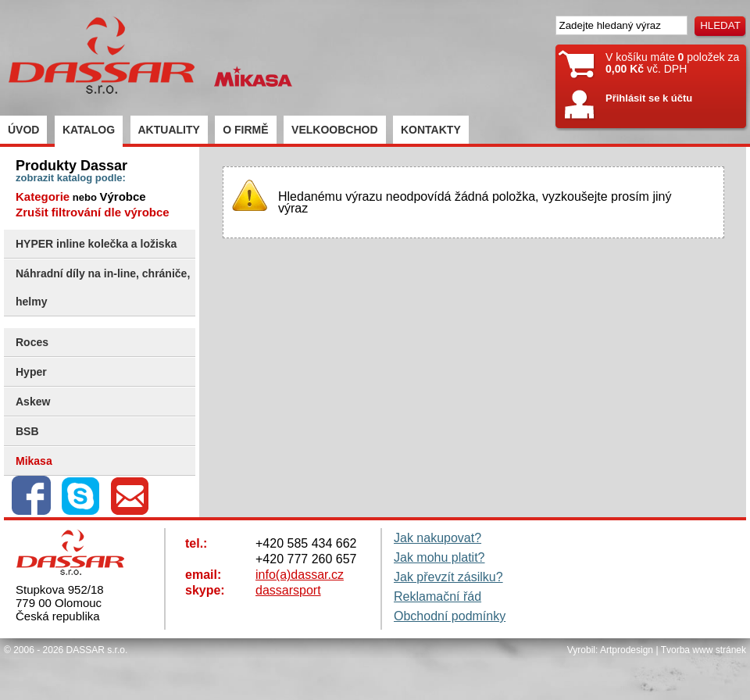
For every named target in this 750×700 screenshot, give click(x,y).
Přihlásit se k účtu (649, 98)
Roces (32, 342)
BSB (27, 431)
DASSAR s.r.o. (97, 650)
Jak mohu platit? (439, 557)
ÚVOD (23, 130)
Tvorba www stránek (704, 650)
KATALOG (89, 130)
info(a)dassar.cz (300, 575)
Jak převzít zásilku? (448, 577)
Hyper (31, 372)
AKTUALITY (169, 130)
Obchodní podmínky (450, 616)
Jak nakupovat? (437, 538)
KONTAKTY (431, 130)
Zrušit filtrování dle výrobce (93, 212)
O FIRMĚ (245, 130)
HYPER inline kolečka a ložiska (96, 244)
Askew (33, 402)
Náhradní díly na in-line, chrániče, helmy (103, 287)
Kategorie (43, 196)
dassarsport (288, 590)
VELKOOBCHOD (334, 130)
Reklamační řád (437, 596)
